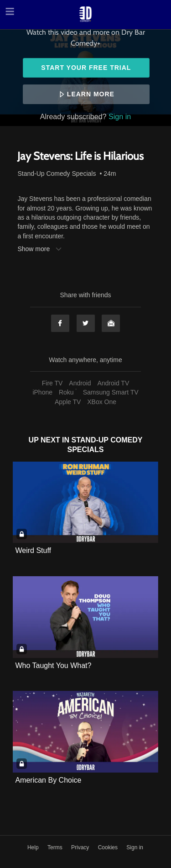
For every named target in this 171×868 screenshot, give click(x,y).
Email (111, 323)
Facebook (60, 323)
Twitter (86, 323)
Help (34, 847)
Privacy (81, 847)
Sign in (120, 116)
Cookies (109, 847)
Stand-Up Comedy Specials (57, 174)
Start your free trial (86, 68)
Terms (56, 847)
